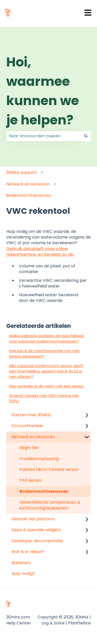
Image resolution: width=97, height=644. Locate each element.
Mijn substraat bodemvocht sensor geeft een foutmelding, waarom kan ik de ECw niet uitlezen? (46, 371)
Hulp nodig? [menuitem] (23, 574)
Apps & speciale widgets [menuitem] (36, 530)
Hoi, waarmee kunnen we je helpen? (43, 91)
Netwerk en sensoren (28, 184)
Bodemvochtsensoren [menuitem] (44, 491)
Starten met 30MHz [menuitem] (31, 415)
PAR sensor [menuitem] (31, 480)
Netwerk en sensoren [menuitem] (33, 437)
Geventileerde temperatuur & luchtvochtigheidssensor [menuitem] (50, 505)
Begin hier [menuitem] (29, 448)
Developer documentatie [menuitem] (37, 541)
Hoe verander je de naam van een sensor (46, 386)
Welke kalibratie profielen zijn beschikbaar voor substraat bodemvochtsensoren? (47, 339)
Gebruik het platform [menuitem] (33, 519)
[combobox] (44, 136)
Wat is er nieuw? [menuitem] (28, 552)
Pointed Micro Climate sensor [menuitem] (49, 469)
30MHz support (22, 172)
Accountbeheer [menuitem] (28, 426)
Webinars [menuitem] (21, 563)
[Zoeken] (86, 136)
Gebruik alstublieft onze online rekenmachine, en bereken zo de (40, 252)
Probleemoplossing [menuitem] (39, 459)
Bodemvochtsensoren (29, 195)
